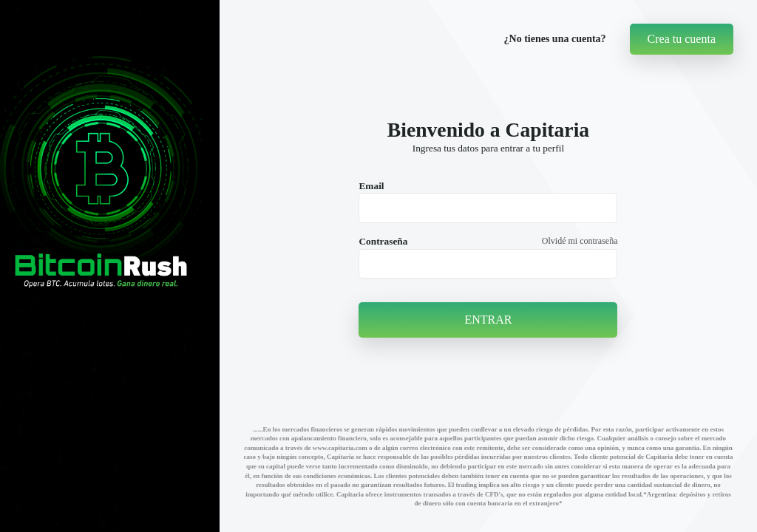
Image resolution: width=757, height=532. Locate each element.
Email (371, 186)
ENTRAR (488, 320)
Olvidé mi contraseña (580, 241)
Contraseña (383, 241)
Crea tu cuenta (682, 39)
